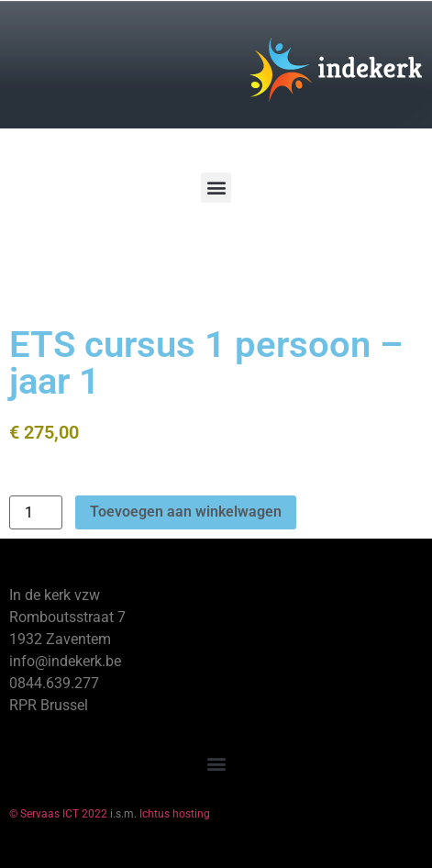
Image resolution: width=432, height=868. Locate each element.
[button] (216, 188)
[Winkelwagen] (68, 256)
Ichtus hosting (175, 814)
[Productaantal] (36, 512)
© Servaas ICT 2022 (58, 814)
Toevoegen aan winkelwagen (186, 512)
